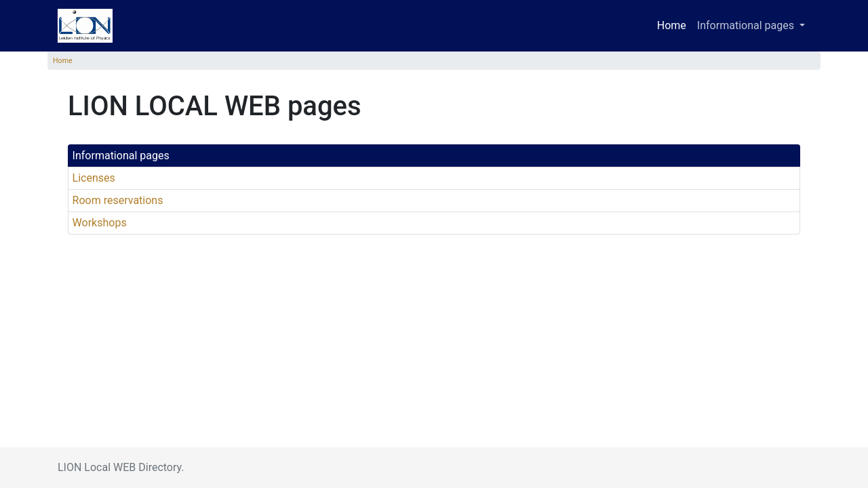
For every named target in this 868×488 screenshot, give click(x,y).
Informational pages (121, 156)
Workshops (100, 223)
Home (672, 25)
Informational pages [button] (747, 25)
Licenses (94, 178)
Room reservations (118, 200)
